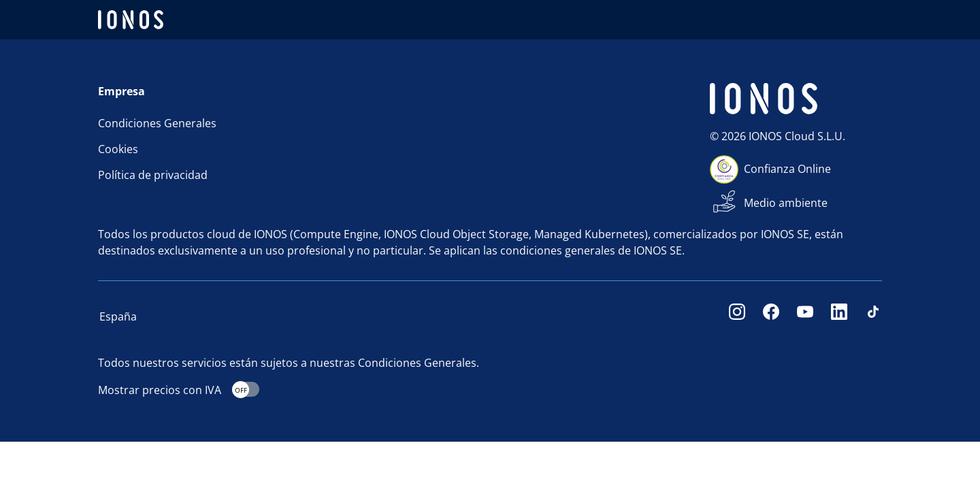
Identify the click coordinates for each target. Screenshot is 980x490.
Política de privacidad (153, 175)
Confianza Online (787, 169)
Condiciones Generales (157, 123)
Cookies (118, 149)
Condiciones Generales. (419, 363)
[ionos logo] (131, 20)
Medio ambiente (786, 203)
